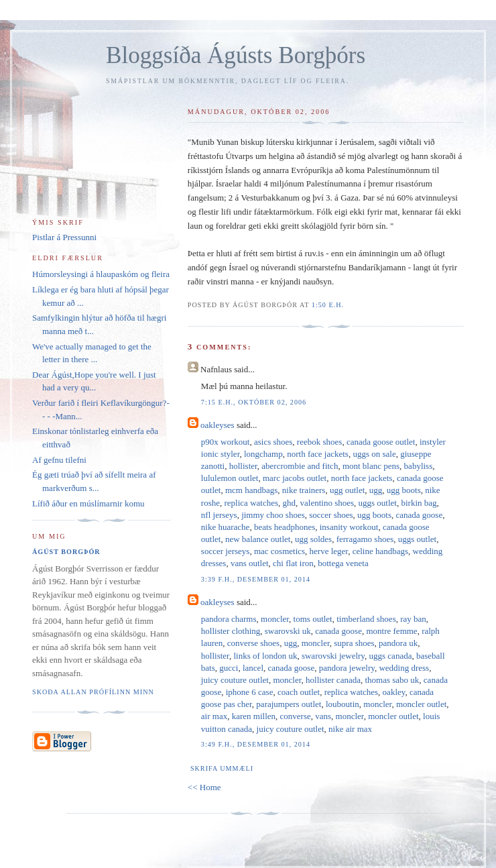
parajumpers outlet (289, 704)
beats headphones (285, 527)
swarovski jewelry (333, 656)
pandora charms (229, 619)
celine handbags (380, 551)
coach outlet (299, 692)
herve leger (329, 551)
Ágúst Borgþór (66, 552)
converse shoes (253, 643)
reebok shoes (320, 442)
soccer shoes (331, 515)
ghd (290, 503)
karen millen (254, 716)
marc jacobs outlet (295, 478)
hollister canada (333, 680)
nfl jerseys (219, 515)
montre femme (391, 631)
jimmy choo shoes (273, 515)
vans (323, 716)
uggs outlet (378, 503)
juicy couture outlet (235, 680)
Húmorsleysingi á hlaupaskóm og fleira (101, 274)
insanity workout (349, 527)
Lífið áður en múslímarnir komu (88, 503)
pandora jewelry (347, 668)
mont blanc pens (371, 466)
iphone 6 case (250, 692)
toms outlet (313, 619)
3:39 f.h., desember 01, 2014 (256, 579)
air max (214, 716)
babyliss (419, 466)
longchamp (263, 454)
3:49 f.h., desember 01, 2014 (256, 744)
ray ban (413, 619)
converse (296, 716)
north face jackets (318, 454)
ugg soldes (313, 539)
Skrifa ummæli (222, 768)
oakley (394, 692)
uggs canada (391, 656)
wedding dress (404, 668)
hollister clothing (231, 631)
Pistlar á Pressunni (64, 237)
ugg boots (404, 490)
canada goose (420, 515)
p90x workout (226, 442)
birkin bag (419, 503)
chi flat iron (293, 563)
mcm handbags (251, 490)
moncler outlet (421, 704)
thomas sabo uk (392, 680)
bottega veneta (343, 563)
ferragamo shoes (365, 539)
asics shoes (273, 442)
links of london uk (265, 656)
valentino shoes (327, 503)
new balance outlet (258, 539)
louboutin (343, 704)
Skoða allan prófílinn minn (93, 692)
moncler (275, 619)
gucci (229, 668)
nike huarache (226, 527)
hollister (243, 466)
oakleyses (218, 425)
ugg (376, 490)
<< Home (204, 787)
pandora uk (398, 643)
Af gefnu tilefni (59, 460)
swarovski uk (288, 631)
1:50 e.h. (328, 305)
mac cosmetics (280, 551)
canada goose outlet (381, 442)
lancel (253, 668)
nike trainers (304, 490)
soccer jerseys (226, 551)
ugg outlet (347, 490)
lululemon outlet (230, 478)
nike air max (350, 729)
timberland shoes (366, 619)
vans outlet (250, 563)
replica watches (251, 503)
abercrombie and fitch (300, 466)
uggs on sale (374, 454)
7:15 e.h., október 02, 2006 (254, 402)
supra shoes (354, 643)
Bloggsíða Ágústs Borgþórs (236, 55)
